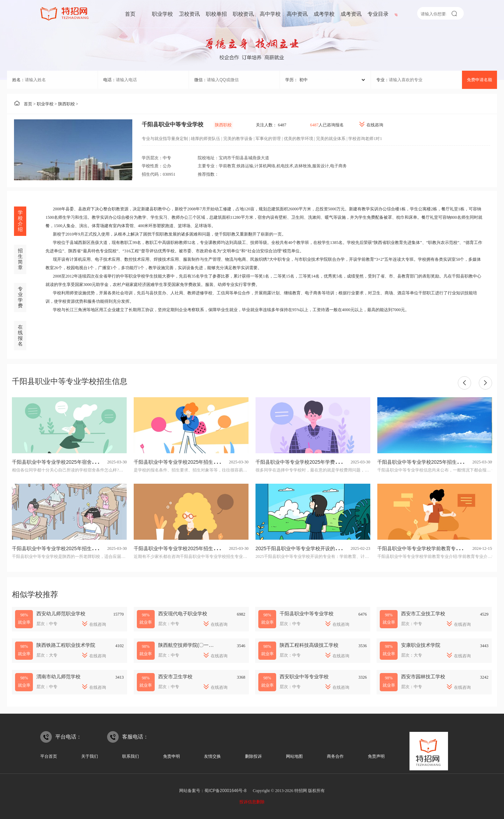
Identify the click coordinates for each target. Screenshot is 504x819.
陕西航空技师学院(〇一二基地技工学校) (201, 645)
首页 (130, 14)
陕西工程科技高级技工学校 (309, 645)
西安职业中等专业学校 (304, 677)
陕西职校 (66, 104)
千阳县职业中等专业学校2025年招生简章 (57, 548)
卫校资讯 (189, 14)
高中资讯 (297, 14)
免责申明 (171, 756)
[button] (464, 383)
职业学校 (162, 14)
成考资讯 (351, 14)
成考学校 (324, 14)
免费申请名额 (479, 80)
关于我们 (90, 756)
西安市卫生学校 (175, 677)
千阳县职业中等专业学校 (307, 614)
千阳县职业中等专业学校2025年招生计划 (422, 462)
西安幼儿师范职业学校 (61, 614)
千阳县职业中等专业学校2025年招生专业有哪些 (186, 548)
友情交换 (212, 756)
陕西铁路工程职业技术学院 (66, 645)
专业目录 (378, 14)
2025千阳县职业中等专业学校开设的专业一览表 (307, 548)
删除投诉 (253, 756)
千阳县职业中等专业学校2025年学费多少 (300, 462)
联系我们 (131, 756)
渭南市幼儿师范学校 (58, 677)
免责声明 (376, 756)
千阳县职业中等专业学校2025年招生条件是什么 (186, 462)
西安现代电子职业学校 (183, 614)
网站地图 (294, 756)
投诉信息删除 (252, 802)
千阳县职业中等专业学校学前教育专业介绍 (424, 548)
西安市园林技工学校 (423, 677)
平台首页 (49, 756)
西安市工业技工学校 (423, 614)
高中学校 (270, 14)
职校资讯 (243, 14)
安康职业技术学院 (421, 645)
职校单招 (216, 14)
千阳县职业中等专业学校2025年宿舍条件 (57, 462)
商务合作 (335, 756)
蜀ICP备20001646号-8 (225, 791)
